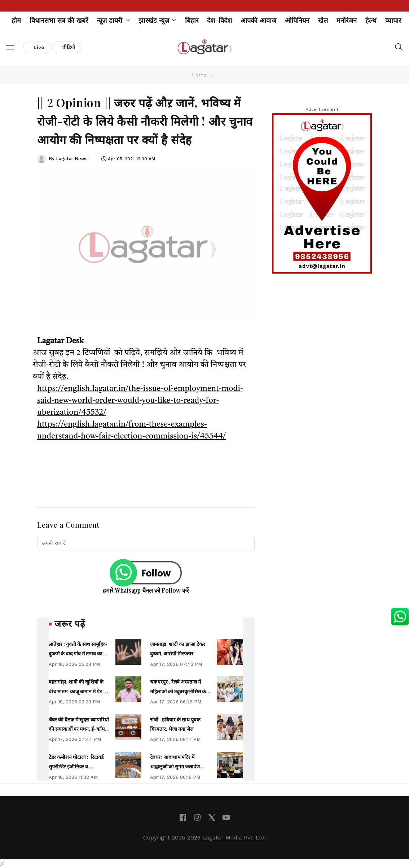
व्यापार (393, 20)
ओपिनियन (297, 20)
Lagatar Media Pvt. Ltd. (234, 838)
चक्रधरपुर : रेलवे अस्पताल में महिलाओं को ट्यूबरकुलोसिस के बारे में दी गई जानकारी (178, 691)
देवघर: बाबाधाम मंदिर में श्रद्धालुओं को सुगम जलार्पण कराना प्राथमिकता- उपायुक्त (176, 767)
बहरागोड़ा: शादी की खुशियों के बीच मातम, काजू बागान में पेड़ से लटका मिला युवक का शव (78, 691)
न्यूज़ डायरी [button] (113, 20)
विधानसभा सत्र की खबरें (59, 20)
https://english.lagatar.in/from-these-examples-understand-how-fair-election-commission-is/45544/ (131, 430)
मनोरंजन (347, 20)
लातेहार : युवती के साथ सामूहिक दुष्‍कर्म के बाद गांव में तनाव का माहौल (78, 654)
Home (199, 75)
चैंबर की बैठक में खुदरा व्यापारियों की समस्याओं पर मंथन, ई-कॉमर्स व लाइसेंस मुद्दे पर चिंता (79, 729)
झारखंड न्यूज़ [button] (158, 20)
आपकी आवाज (258, 20)
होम (16, 20)
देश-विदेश (219, 20)
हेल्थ (371, 20)
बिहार (192, 20)
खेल (323, 20)
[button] (10, 47)
